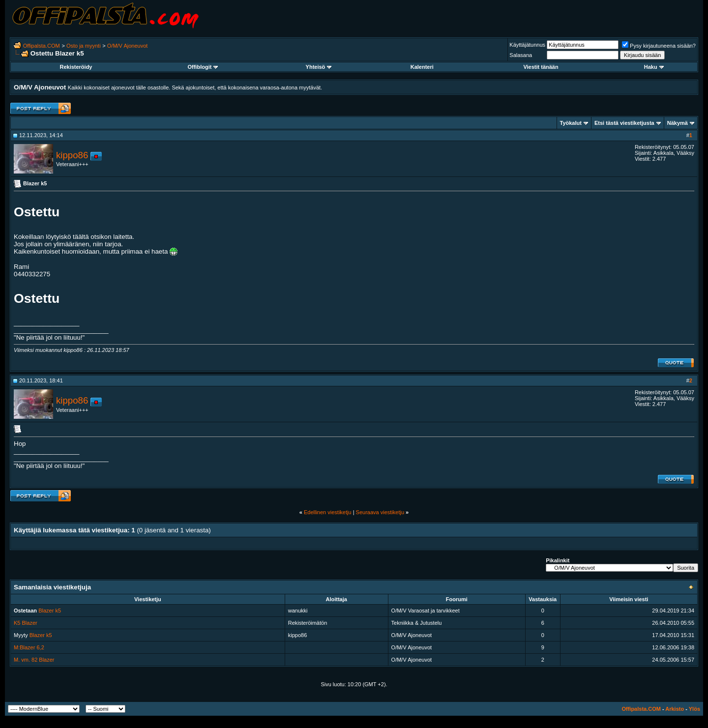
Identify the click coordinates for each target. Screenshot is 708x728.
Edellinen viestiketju (328, 512)
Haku (654, 67)
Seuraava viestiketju (380, 512)
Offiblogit (203, 67)
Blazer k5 (50, 611)
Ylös (694, 709)
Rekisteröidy (76, 67)
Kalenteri (422, 67)
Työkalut (571, 123)
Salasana (521, 55)
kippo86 (72, 155)
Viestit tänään (541, 67)
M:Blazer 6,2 (29, 647)
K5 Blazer (26, 623)
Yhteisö (319, 67)
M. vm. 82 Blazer (34, 660)
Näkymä (678, 123)
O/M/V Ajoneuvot (128, 46)
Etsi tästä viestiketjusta (624, 123)
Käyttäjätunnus (527, 45)
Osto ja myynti (84, 46)
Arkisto (675, 709)
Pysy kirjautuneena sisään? (659, 46)
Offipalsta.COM (42, 46)
